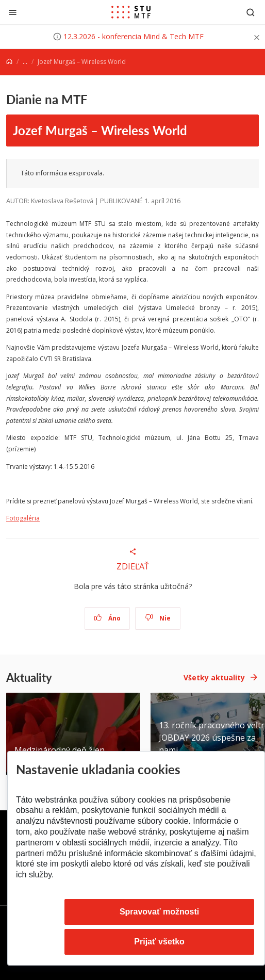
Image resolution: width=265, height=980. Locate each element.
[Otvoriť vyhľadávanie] (251, 12)
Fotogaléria (23, 518)
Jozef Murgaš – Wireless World (100, 130)
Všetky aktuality (214, 677)
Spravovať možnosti (159, 912)
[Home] (9, 62)
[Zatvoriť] (13, 12)
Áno (107, 618)
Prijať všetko (159, 942)
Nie (158, 618)
